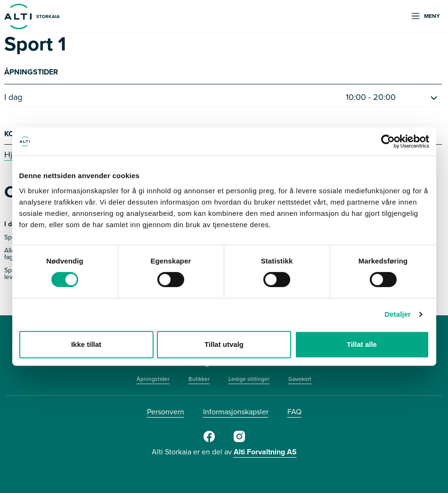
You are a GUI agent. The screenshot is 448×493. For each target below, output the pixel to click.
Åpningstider (153, 379)
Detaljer (398, 314)
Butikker (199, 379)
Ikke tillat (86, 344)
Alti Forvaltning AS (265, 452)
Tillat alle (362, 344)
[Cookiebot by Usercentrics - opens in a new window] (388, 141)
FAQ (294, 412)
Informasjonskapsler (236, 412)
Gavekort (300, 379)
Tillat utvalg (224, 344)
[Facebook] (209, 440)
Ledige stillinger (249, 379)
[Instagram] (239, 440)
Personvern (166, 412)
